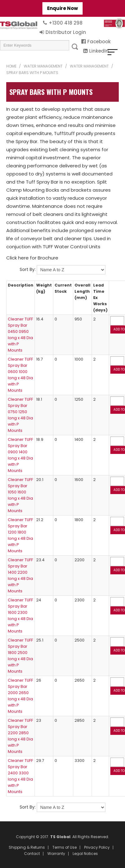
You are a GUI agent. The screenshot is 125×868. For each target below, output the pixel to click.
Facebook (99, 42)
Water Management (43, 66)
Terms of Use (65, 847)
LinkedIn (99, 51)
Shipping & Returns (27, 847)
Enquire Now (62, 8)
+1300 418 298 (66, 23)
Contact (32, 854)
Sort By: (28, 269)
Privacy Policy (97, 847)
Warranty (56, 854)
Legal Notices (85, 854)
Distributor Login (66, 32)
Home (11, 66)
